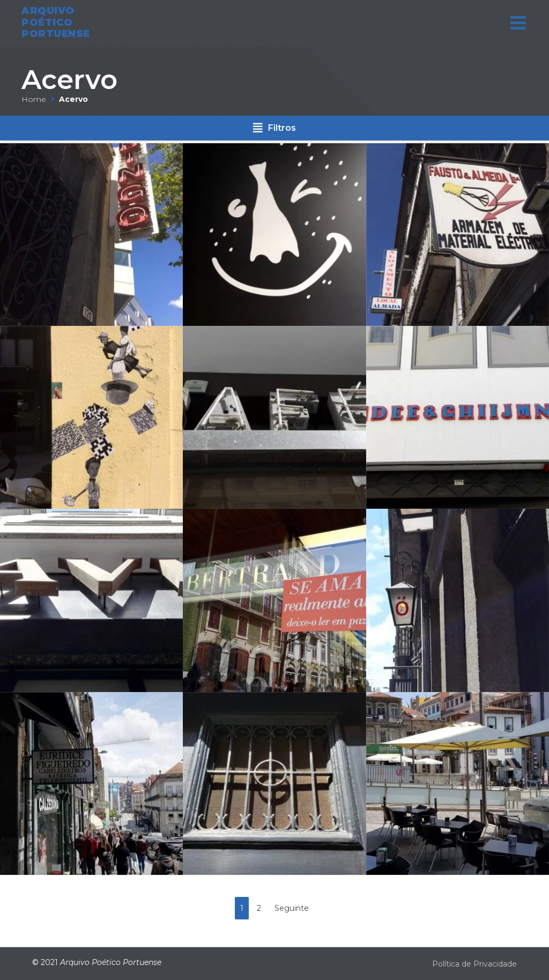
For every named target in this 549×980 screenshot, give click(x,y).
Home (34, 99)
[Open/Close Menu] (518, 20)
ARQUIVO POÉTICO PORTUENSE (56, 19)
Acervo (69, 80)
